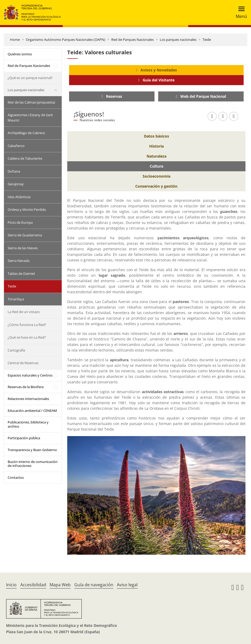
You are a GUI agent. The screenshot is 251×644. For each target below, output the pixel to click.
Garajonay (16, 184)
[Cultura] (156, 166)
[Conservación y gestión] (156, 186)
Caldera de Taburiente (25, 158)
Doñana (14, 171)
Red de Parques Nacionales (132, 40)
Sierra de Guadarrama (25, 235)
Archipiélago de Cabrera (26, 133)
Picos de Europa (20, 222)
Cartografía (16, 350)
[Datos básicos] (156, 136)
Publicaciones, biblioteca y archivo (28, 424)
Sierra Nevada (19, 261)
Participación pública (24, 438)
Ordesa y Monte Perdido (27, 209)
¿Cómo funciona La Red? (27, 325)
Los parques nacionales (178, 40)
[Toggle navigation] (240, 13)
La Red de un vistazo (24, 312)
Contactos (16, 477)
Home (15, 40)
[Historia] (156, 146)
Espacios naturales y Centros (30, 375)
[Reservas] (112, 96)
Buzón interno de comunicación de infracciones (33, 464)
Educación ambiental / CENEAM (32, 411)
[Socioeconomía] (156, 176)
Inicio (11, 585)
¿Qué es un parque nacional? (30, 78)
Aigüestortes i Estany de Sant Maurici (30, 118)
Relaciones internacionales (28, 399)
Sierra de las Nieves (23, 248)
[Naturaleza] (156, 156)
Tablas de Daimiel (21, 274)
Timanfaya (16, 299)
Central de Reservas (23, 363)
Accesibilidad (33, 585)
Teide (207, 40)
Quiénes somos (20, 54)
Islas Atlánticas (19, 197)
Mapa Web (60, 585)
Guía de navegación (94, 585)
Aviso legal (127, 585)
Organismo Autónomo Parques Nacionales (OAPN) (66, 40)
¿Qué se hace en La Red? (27, 337)
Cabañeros (16, 146)
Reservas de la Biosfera (26, 387)
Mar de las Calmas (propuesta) (31, 102)
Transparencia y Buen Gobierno (32, 450)
